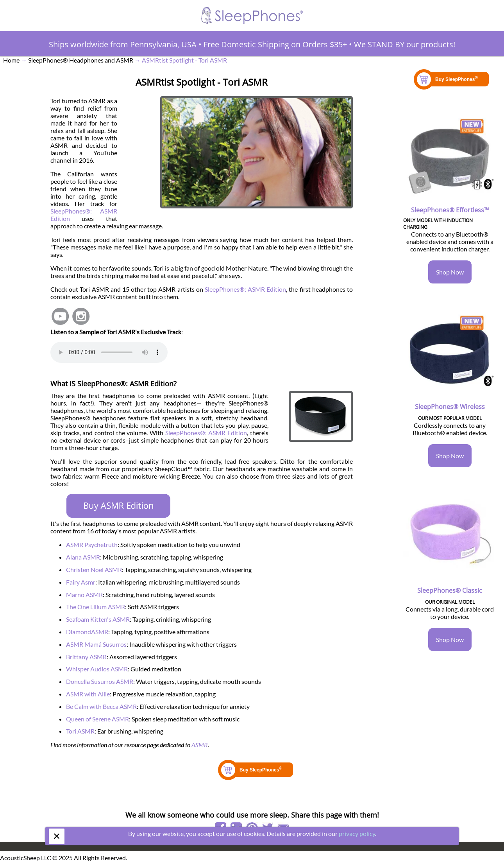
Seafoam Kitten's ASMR (98, 619)
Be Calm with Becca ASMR (101, 706)
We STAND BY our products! (405, 44)
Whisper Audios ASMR (97, 669)
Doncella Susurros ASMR (100, 681)
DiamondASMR (87, 632)
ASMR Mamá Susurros (96, 644)
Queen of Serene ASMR (97, 719)
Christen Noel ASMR (94, 570)
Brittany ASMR (86, 657)
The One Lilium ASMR (96, 607)
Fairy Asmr (81, 582)
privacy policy (357, 833)
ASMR (200, 745)
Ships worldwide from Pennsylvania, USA (123, 44)
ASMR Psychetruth (92, 544)
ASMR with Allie (88, 694)
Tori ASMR (80, 731)
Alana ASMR (83, 557)
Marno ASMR (84, 595)
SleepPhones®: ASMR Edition (245, 289)
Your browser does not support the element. (109, 352)
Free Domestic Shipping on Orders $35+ (275, 44)
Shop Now (450, 272)
